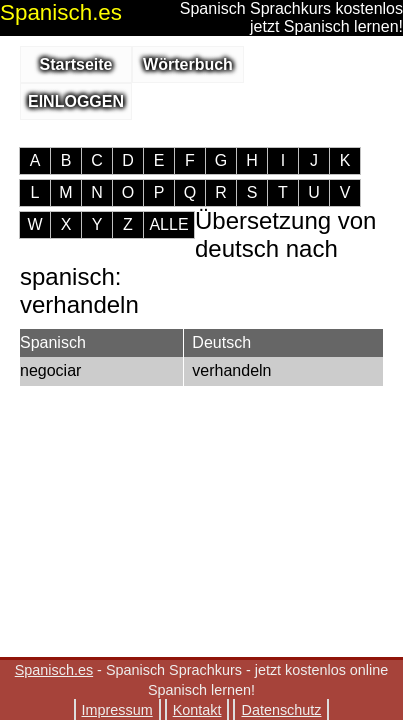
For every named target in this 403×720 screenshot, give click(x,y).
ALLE (168, 225)
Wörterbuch (188, 64)
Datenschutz (281, 710)
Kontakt (197, 710)
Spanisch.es (54, 670)
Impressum (117, 710)
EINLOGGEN (76, 101)
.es (61, 12)
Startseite (76, 64)
